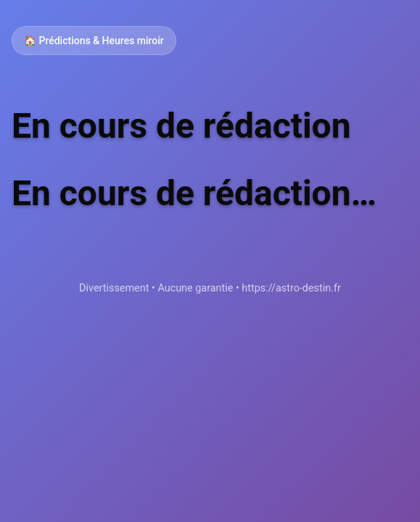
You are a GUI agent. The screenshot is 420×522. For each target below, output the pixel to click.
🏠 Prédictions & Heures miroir (94, 41)
